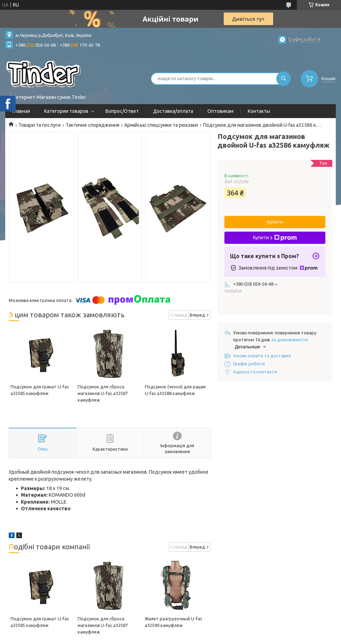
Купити (275, 222)
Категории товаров (66, 111)
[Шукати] (284, 79)
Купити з (275, 238)
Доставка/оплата (173, 111)
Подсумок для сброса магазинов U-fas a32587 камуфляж (103, 393)
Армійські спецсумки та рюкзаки (161, 125)
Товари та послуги (39, 125)
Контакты (259, 111)
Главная (21, 111)
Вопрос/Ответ (122, 111)
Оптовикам (220, 111)
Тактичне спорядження (93, 125)
